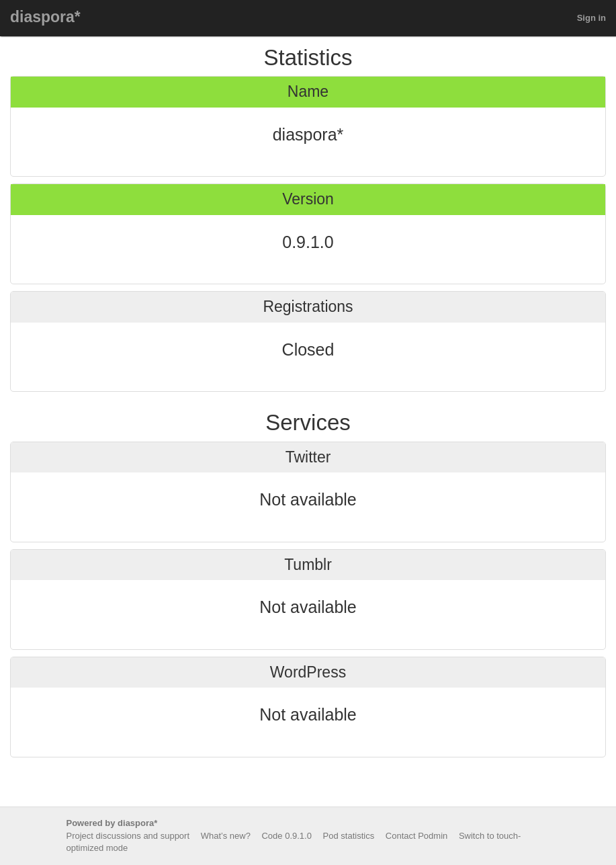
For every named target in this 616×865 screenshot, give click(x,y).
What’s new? (226, 836)
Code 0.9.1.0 (286, 836)
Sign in (591, 18)
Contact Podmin (417, 836)
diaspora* (45, 17)
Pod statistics (349, 836)
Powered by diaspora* (112, 823)
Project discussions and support (128, 836)
